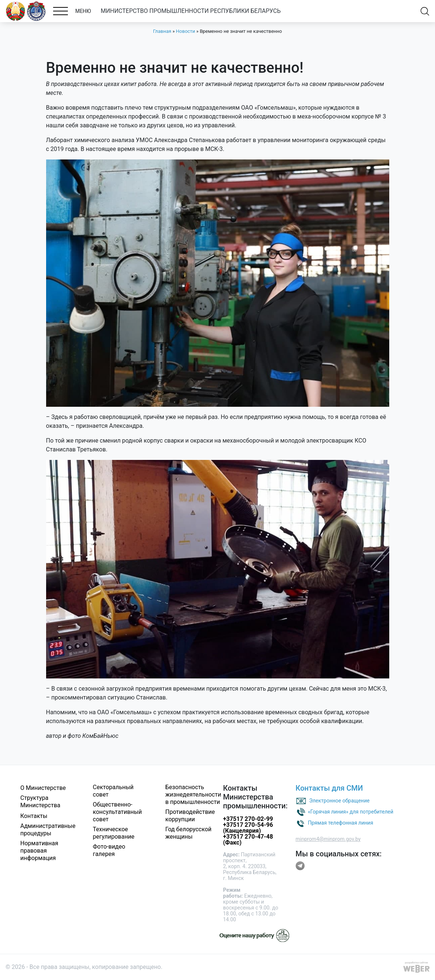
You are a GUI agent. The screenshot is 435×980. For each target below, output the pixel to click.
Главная (162, 31)
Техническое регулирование (114, 833)
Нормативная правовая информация (39, 851)
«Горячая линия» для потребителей (351, 812)
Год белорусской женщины (188, 833)
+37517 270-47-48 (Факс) (248, 840)
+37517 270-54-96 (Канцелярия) (248, 828)
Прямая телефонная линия (340, 823)
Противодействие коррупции (190, 816)
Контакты (34, 816)
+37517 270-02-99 (248, 819)
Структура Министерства (40, 802)
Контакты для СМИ (329, 788)
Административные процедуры (48, 830)
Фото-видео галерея (109, 850)
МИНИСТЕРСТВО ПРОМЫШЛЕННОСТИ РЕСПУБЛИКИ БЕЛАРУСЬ (191, 11)
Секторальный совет (113, 791)
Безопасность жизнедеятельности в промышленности (193, 795)
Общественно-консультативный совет (118, 812)
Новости (186, 31)
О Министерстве (43, 788)
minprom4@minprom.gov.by (328, 839)
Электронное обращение (339, 801)
